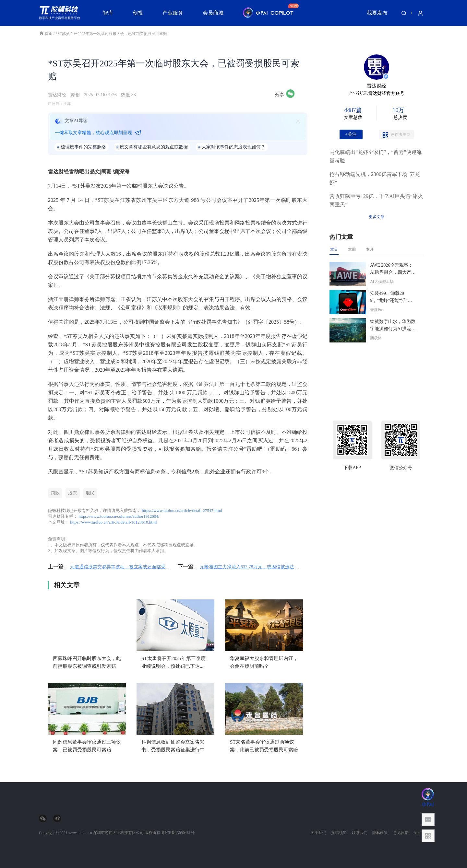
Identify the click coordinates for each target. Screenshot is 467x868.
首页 (46, 34)
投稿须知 (339, 833)
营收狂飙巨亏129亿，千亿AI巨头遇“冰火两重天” (376, 200)
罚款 (55, 493)
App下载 (421, 833)
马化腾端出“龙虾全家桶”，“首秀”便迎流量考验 (376, 156)
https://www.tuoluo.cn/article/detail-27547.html (182, 510)
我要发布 (377, 13)
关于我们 (318, 833)
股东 (73, 493)
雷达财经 (57, 95)
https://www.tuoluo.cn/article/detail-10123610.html (113, 522)
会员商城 (213, 13)
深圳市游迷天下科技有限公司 (118, 833)
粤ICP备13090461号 (178, 833)
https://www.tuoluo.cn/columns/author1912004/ (119, 516)
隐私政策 (380, 833)
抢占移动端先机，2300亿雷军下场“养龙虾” (375, 178)
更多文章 (377, 217)
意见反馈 (401, 833)
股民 (90, 493)
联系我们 (360, 833)
